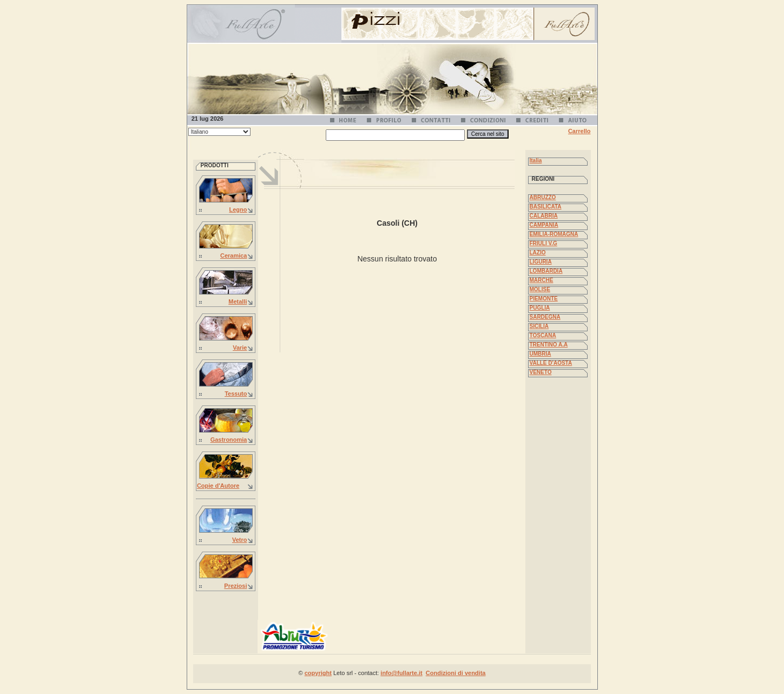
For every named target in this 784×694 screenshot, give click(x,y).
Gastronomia (229, 440)
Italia (536, 161)
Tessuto (236, 394)
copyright (318, 673)
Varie (240, 348)
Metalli (238, 302)
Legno (238, 209)
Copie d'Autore (218, 486)
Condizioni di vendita (456, 673)
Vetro (240, 540)
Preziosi (235, 586)
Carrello (579, 131)
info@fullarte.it (401, 673)
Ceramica (234, 256)
